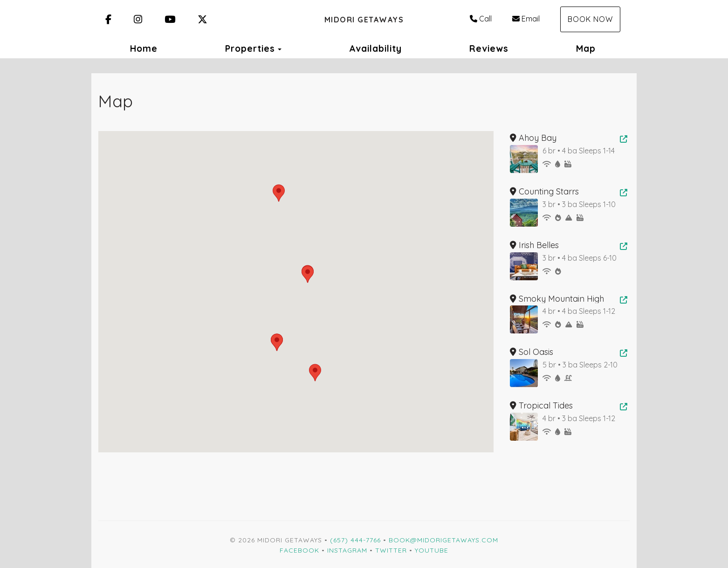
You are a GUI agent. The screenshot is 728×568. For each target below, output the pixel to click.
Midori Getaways (364, 20)
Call (481, 19)
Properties (250, 48)
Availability (375, 48)
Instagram (347, 550)
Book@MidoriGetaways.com (443, 540)
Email (526, 19)
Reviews (489, 48)
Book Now (590, 19)
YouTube (432, 550)
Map (586, 48)
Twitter (391, 550)
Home (144, 48)
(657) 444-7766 (355, 540)
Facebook (299, 550)
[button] (279, 193)
